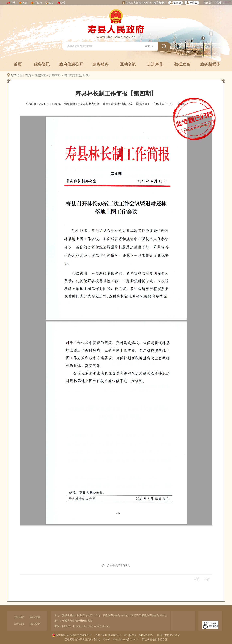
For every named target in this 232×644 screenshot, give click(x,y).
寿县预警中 (160, 3)
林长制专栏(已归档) (77, 75)
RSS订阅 (20, 624)
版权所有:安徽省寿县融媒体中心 (149, 615)
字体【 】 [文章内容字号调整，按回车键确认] (164, 104)
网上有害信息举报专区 (155, 639)
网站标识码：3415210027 (138, 635)
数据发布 (182, 64)
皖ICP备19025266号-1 (108, 635)
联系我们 (20, 617)
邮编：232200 (62, 626)
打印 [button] (197, 580)
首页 (18, 64)
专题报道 (40, 75)
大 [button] (163, 104)
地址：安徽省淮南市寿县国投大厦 (73, 621)
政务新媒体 (210, 64)
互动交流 (128, 64)
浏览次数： (143, 104)
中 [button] (166, 104)
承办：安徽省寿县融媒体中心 (112, 615)
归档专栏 (55, 75)
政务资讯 (42, 64)
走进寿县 (155, 64)
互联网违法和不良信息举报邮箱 (82, 639)
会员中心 (219, 3)
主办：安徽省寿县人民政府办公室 (73, 615)
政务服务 (101, 64)
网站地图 (35, 617)
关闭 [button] (208, 580)
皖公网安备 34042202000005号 (72, 635)
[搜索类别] (149, 46)
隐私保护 (35, 624)
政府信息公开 (71, 64)
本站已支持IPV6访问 (168, 635)
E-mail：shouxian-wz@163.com (91, 626)
